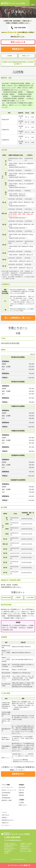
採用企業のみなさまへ (8, 820)
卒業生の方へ (5, 823)
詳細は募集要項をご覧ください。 (11, 587)
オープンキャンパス (7, 787)
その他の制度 (30, 598)
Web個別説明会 (6, 798)
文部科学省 (16, 709)
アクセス (4, 812)
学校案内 (21, 785)
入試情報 (9, 56)
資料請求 (4, 818)
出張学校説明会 (6, 793)
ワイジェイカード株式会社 (20, 760)
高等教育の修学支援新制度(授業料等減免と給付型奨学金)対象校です (18, 63)
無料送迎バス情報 (7, 800)
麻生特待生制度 (6, 598)
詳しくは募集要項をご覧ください (18, 318)
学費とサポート (27, 56)
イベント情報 (6, 785)
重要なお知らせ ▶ (18, 42)
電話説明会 (5, 795)
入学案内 (21, 800)
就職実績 (21, 793)
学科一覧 (21, 790)
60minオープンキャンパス (9, 790)
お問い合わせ (5, 815)
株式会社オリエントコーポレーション (23, 761)
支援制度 (18, 598)
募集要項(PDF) (18, 49)
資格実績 (21, 795)
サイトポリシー (6, 825)
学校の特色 (22, 787)
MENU (33, 5)
